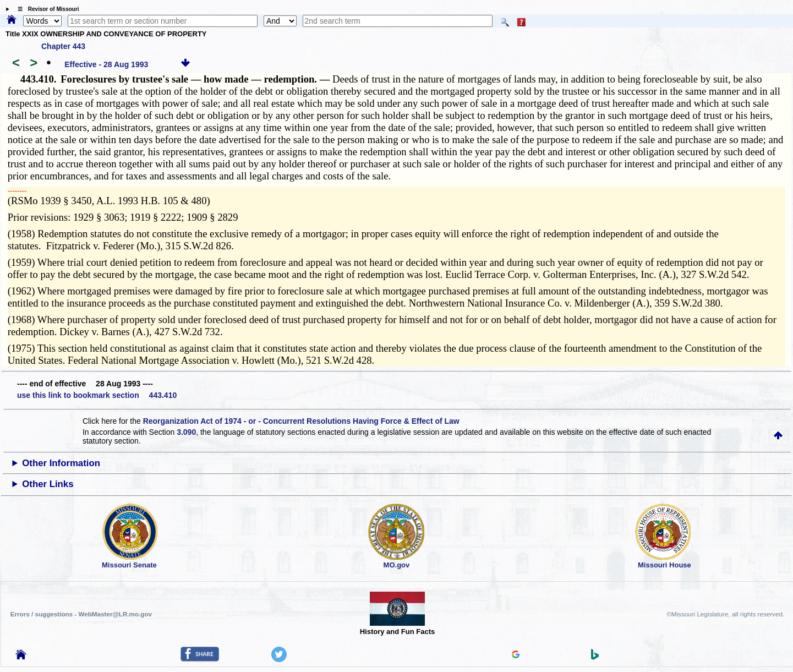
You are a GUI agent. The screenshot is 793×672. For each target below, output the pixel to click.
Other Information (61, 463)
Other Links (48, 484)
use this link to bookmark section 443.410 (97, 395)
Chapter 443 (63, 46)
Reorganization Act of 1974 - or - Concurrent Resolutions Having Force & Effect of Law (301, 421)
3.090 (186, 432)
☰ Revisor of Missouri (46, 9)
